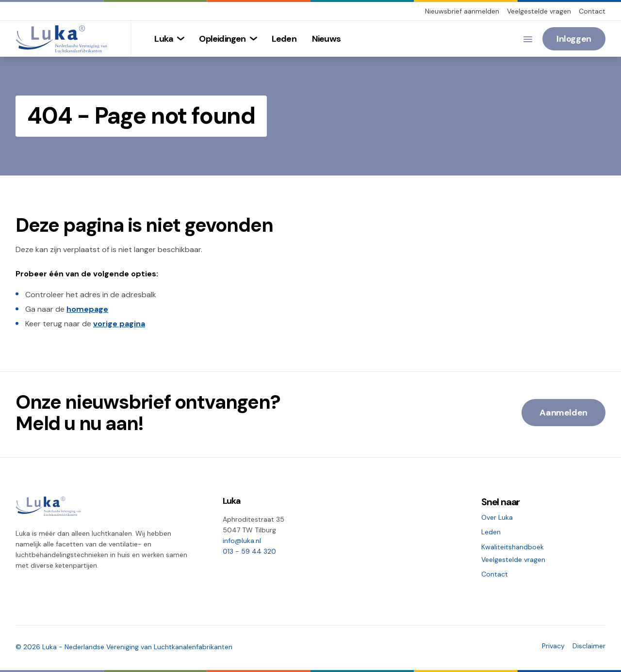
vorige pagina (119, 324)
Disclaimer (589, 646)
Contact (592, 11)
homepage (87, 309)
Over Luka (497, 517)
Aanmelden (564, 413)
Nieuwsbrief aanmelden (462, 11)
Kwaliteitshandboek (513, 547)
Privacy (553, 646)
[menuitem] (169, 39)
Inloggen (574, 39)
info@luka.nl (242, 541)
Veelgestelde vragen (539, 11)
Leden (491, 532)
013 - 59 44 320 (249, 551)
